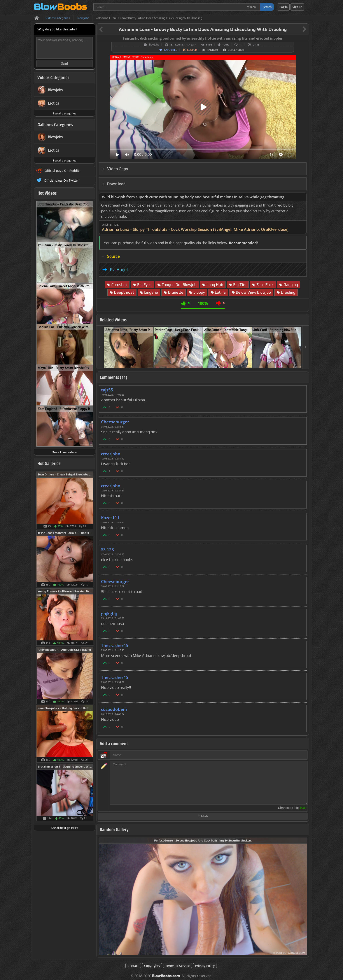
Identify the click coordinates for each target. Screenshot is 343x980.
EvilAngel (119, 270)
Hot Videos (47, 193)
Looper (192, 50)
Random (212, 50)
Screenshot (236, 50)
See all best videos (65, 452)
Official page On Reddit (62, 171)
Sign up (297, 7)
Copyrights (152, 966)
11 (241, 45)
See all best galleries (65, 828)
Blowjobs (154, 45)
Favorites (171, 50)
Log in (284, 7)
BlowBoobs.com (166, 976)
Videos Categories (53, 77)
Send (65, 63)
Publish (203, 816)
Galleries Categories (55, 124)
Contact (133, 966)
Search (267, 7)
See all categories (65, 113)
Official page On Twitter (61, 180)
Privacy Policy (205, 966)
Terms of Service (178, 966)
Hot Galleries (49, 463)
